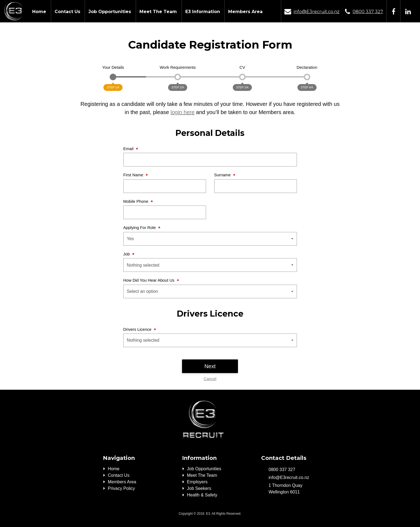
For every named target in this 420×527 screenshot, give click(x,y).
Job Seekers (199, 488)
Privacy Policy (121, 488)
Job (127, 254)
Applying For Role (140, 227)
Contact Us (67, 12)
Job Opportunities (110, 12)
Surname (223, 175)
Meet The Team (158, 12)
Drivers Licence (138, 329)
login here (183, 112)
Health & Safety (202, 495)
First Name (134, 175)
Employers (197, 482)
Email (129, 149)
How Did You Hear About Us (150, 280)
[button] (210, 239)
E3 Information (203, 12)
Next (210, 366)
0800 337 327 (368, 12)
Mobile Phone (136, 201)
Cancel (210, 379)
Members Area (245, 12)
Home (39, 12)
